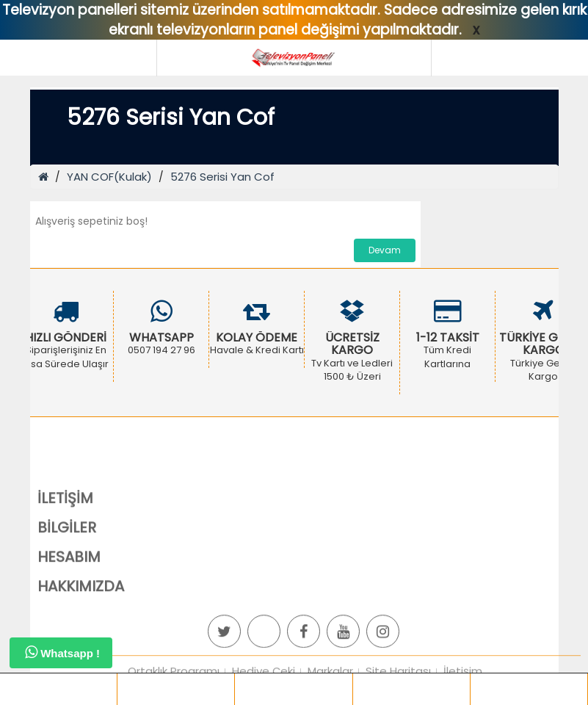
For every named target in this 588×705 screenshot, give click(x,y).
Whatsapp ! (62, 652)
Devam (385, 250)
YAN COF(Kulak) (109, 177)
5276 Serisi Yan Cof (222, 177)
